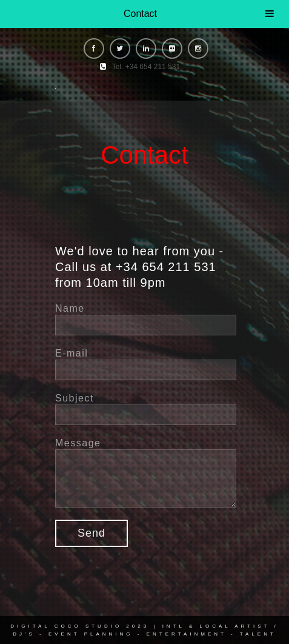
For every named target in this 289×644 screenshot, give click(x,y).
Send (91, 533)
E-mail (71, 353)
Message (78, 443)
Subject (75, 398)
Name (70, 308)
